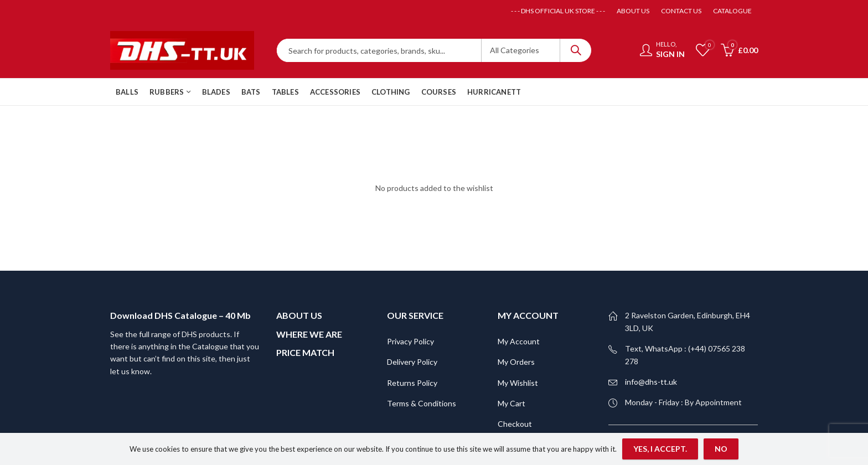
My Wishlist (518, 321)
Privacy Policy (410, 279)
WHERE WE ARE (309, 272)
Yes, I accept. (660, 449)
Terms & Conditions (422, 341)
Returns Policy (412, 321)
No (721, 449)
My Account (519, 279)
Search (576, 50)
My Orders (516, 300)
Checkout (515, 362)
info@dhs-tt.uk (651, 320)
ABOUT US (299, 254)
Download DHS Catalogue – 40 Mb (180, 254)
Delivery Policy (412, 300)
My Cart (512, 341)
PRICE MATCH (305, 290)
